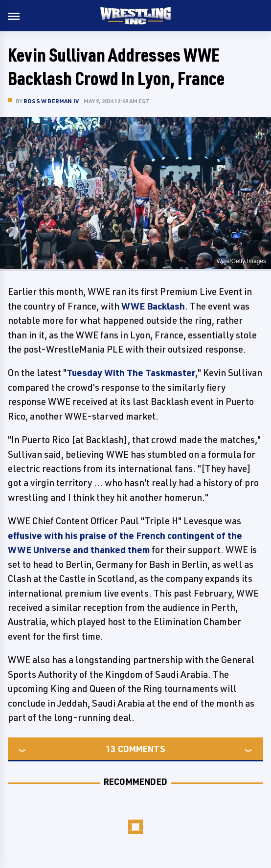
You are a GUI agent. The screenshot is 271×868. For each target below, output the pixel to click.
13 (111, 749)
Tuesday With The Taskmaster (131, 373)
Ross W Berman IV (51, 101)
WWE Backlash (153, 306)
